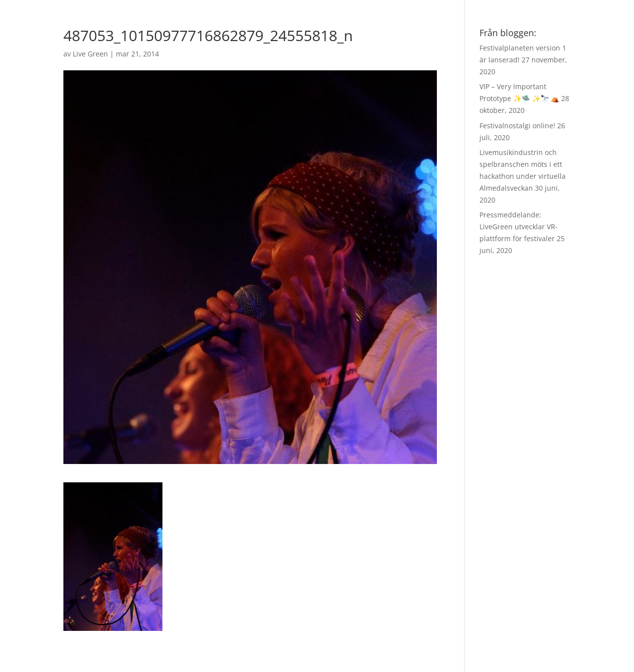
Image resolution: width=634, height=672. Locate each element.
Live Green (90, 54)
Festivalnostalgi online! (517, 126)
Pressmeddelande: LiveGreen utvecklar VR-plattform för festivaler (519, 227)
